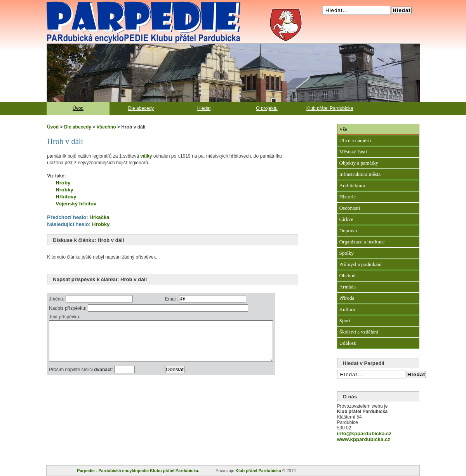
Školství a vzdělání (359, 332)
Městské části (353, 152)
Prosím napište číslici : (82, 378)
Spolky (347, 253)
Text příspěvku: (65, 317)
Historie (348, 197)
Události (348, 343)
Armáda (348, 287)
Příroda (347, 298)
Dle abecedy (141, 108)
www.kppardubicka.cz (364, 439)
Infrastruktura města (360, 174)
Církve (346, 219)
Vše (343, 129)
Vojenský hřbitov (76, 204)
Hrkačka (99, 217)
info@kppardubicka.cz (364, 433)
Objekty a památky (359, 163)
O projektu (267, 108)
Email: (186, 299)
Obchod (348, 275)
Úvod (78, 108)
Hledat (204, 108)
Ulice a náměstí (355, 140)
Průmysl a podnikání (361, 264)
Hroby (63, 183)
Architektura (352, 185)
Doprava (348, 230)
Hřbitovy (66, 197)
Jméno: (57, 299)
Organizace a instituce (362, 242)
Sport (345, 321)
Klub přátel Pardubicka (330, 108)
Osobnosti (350, 208)
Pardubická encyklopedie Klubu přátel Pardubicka (130, 4)
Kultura (347, 309)
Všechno (106, 127)
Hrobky (64, 190)
